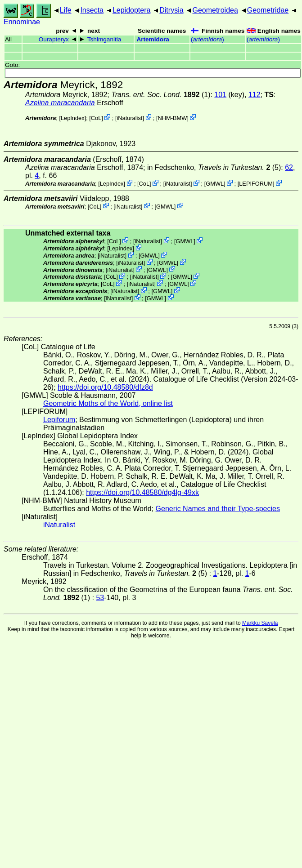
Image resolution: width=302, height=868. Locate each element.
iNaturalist (129, 118)
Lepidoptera (132, 10)
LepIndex (73, 118)
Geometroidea (215, 10)
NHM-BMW (173, 118)
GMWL (215, 184)
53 (100, 598)
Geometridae (268, 10)
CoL (96, 118)
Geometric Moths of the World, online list (108, 403)
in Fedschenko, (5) (214, 167)
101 (220, 95)
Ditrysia (171, 10)
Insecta (92, 10)
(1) (161, 95)
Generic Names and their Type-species (218, 509)
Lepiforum (59, 420)
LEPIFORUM (256, 184)
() (207, 39)
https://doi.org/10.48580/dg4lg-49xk (142, 492)
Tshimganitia (104, 39)
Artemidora (153, 39)
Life (66, 10)
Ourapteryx (54, 39)
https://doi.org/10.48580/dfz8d (105, 387)
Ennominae (22, 22)
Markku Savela (260, 623)
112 (255, 95)
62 (289, 167)
